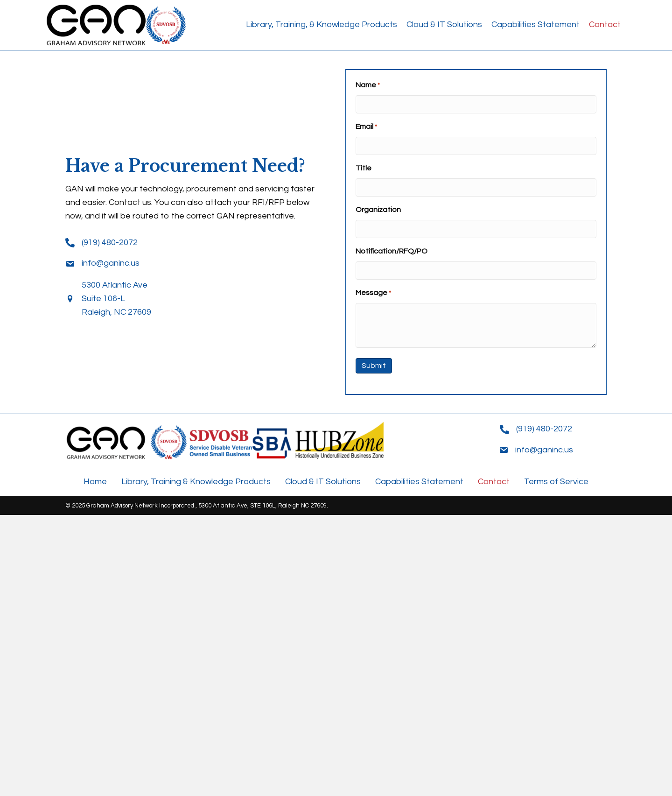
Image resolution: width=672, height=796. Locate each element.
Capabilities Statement (419, 482)
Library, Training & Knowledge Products (196, 482)
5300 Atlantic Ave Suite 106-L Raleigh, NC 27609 (116, 299)
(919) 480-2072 (110, 243)
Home (95, 482)
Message (373, 293)
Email (366, 127)
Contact (494, 482)
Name (368, 86)
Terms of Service (556, 482)
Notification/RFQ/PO (392, 251)
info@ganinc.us (111, 263)
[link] (322, 25)
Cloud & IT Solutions (323, 482)
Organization (378, 210)
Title (364, 168)
